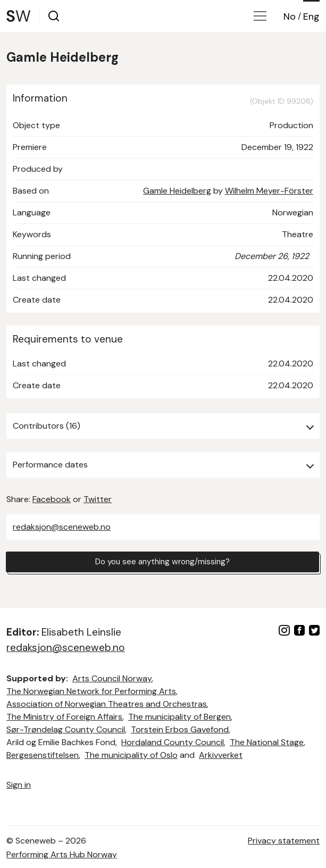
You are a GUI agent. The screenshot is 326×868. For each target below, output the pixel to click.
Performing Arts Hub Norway (62, 854)
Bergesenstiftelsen (43, 755)
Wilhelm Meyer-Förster (269, 191)
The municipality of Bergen (179, 717)
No (290, 16)
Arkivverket (221, 755)
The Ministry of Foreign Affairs (64, 717)
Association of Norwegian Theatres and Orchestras (107, 704)
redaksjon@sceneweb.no (62, 527)
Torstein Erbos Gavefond (180, 729)
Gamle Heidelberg (177, 191)
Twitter (98, 499)
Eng (311, 16)
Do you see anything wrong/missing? (163, 562)
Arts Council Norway (112, 678)
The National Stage (267, 742)
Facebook (52, 499)
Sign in (19, 785)
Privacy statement (284, 841)
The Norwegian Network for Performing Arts (91, 691)
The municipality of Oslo (131, 755)
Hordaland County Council (173, 742)
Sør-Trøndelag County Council (66, 729)
